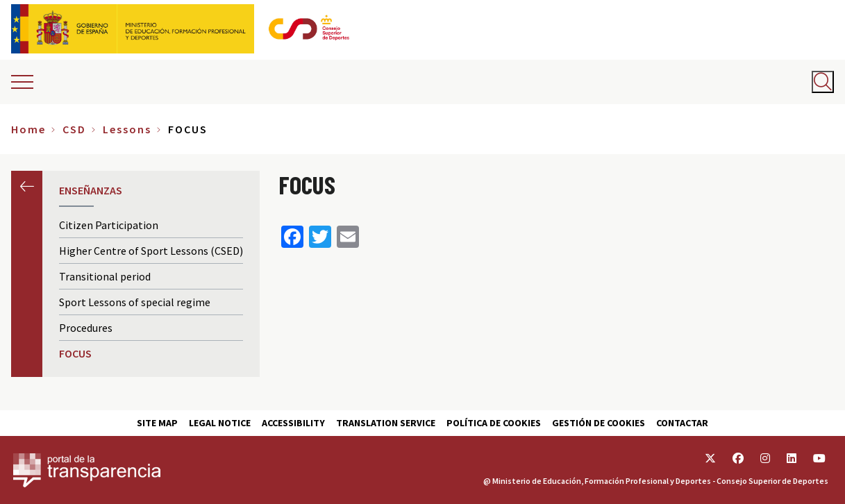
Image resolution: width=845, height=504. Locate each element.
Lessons (127, 129)
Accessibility (293, 423)
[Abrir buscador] (823, 82)
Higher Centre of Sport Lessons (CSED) (151, 251)
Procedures (86, 328)
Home (28, 129)
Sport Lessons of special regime (135, 302)
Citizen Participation (109, 225)
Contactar (682, 423)
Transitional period (105, 276)
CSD (74, 129)
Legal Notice (220, 423)
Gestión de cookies (599, 423)
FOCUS (75, 353)
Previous (27, 186)
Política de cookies (494, 423)
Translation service (386, 423)
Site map (157, 423)
